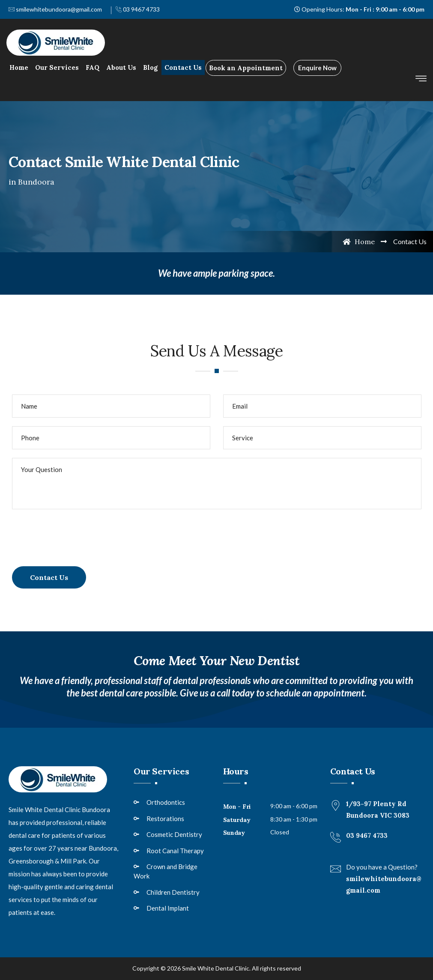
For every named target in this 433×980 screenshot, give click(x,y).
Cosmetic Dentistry (174, 834)
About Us (121, 67)
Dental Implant (168, 908)
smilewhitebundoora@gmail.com (55, 9)
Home (19, 67)
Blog (150, 67)
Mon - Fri (237, 807)
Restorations (165, 819)
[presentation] (77, 535)
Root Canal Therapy (175, 851)
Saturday (237, 820)
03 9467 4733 (138, 9)
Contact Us (183, 67)
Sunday (234, 833)
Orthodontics (166, 802)
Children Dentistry (173, 892)
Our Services (57, 67)
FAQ (93, 67)
